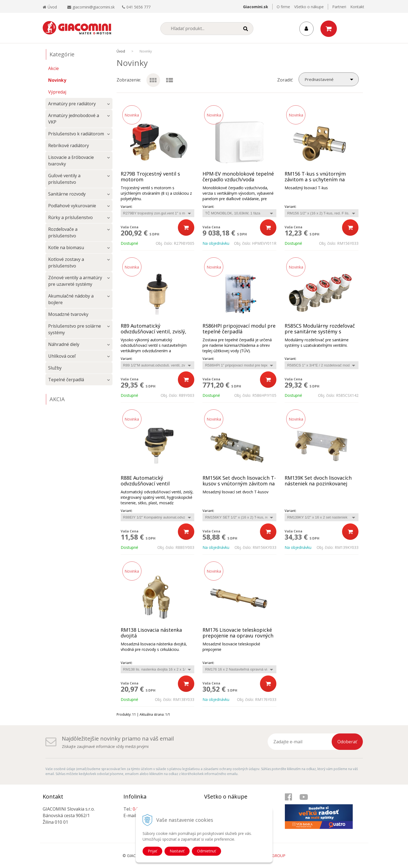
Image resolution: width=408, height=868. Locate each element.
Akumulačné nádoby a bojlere (71, 299)
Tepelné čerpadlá (66, 380)
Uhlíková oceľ (62, 356)
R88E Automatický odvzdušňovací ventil (145, 481)
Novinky (57, 80)
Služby (55, 368)
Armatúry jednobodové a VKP (74, 119)
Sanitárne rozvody (67, 194)
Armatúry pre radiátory (72, 104)
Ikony (152, 77)
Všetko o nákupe (309, 7)
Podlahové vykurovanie (72, 206)
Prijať (152, 851)
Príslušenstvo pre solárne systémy (75, 329)
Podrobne (170, 77)
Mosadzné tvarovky (68, 314)
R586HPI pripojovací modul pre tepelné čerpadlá (239, 329)
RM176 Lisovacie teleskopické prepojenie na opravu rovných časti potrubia (238, 636)
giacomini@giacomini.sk (94, 7)
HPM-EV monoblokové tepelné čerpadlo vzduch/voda (238, 177)
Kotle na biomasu (66, 247)
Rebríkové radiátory (69, 145)
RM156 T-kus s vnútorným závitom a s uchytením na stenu (315, 180)
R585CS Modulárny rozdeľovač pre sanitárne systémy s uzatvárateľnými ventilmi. (320, 332)
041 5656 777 (138, 7)
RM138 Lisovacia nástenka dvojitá (151, 633)
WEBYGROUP (273, 856)
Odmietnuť (206, 851)
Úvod (50, 7)
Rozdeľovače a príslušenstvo (63, 232)
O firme (283, 7)
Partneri (339, 7)
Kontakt (357, 7)
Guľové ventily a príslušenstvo (64, 179)
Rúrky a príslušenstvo (70, 217)
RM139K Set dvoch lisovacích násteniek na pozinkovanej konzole (318, 484)
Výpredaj (57, 92)
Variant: (127, 207)
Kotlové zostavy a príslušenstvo (66, 263)
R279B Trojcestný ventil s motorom (150, 177)
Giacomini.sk (256, 7)
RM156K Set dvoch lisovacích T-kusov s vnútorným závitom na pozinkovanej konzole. (239, 484)
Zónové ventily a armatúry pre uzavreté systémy (75, 281)
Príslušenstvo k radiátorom (76, 134)
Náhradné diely (64, 344)
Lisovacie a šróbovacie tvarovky (71, 161)
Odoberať (347, 742)
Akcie (53, 68)
